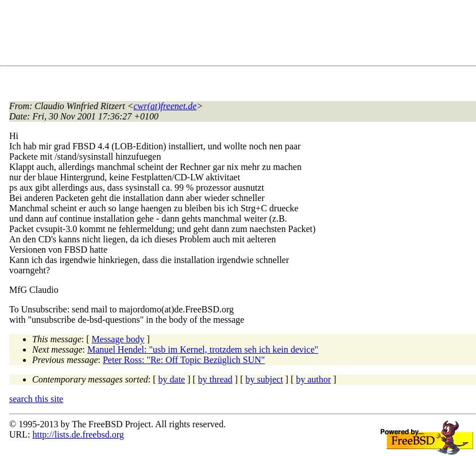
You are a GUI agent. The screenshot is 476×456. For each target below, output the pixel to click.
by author (313, 379)
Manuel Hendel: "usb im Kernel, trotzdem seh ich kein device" (203, 349)
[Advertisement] (218, 35)
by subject (264, 379)
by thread (215, 379)
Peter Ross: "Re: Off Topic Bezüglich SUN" (184, 360)
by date (172, 379)
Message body (118, 339)
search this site (36, 399)
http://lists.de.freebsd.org (78, 434)
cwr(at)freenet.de (165, 106)
